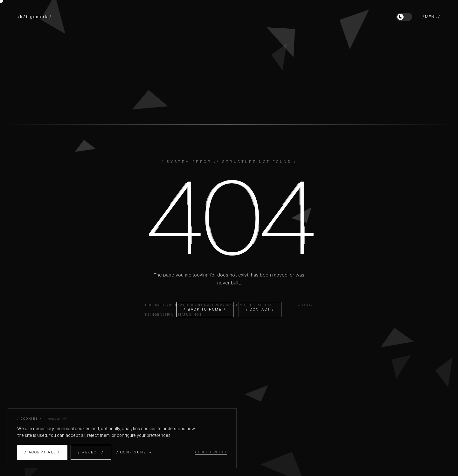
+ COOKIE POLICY (211, 452)
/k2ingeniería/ (35, 17)
